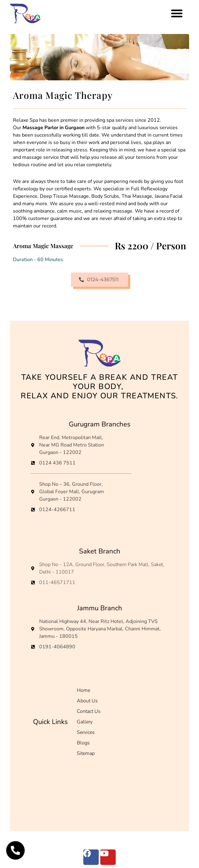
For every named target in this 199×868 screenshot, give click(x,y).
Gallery (85, 722)
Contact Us (89, 711)
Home (83, 690)
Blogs (83, 743)
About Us (87, 701)
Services (86, 732)
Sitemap (86, 753)
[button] (177, 13)
